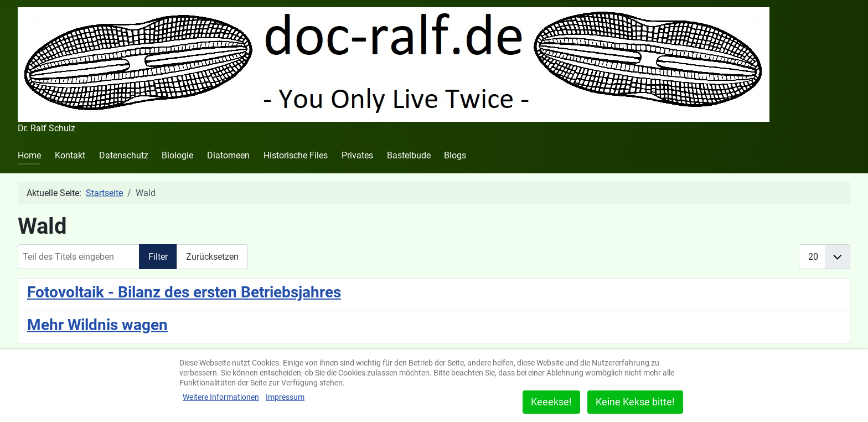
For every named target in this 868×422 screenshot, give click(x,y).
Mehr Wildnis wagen (97, 325)
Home (29, 155)
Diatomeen (228, 155)
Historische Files (296, 155)
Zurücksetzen (212, 257)
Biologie (177, 155)
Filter (158, 257)
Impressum (285, 397)
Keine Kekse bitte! (635, 402)
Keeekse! (551, 402)
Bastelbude (409, 155)
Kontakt (70, 155)
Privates (357, 155)
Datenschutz (124, 155)
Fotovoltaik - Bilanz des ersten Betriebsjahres (184, 292)
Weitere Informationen (221, 397)
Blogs (455, 155)
